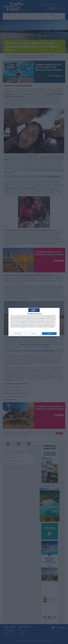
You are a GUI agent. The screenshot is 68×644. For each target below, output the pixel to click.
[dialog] (34, 322)
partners (17, 316)
